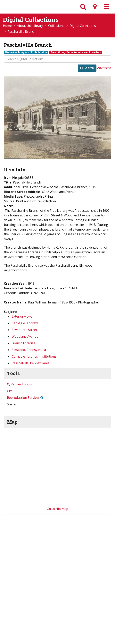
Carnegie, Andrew (25, 323)
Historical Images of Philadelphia (26, 52)
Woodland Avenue (25, 336)
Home (7, 26)
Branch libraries (23, 343)
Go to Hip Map (57, 509)
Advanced (104, 68)
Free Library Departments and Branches (76, 52)
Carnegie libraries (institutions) (35, 356)
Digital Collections (83, 26)
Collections (56, 26)
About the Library (30, 26)
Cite (10, 391)
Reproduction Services (23, 398)
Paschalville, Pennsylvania (31, 363)
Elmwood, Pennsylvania (29, 350)
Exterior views (22, 316)
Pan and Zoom (20, 384)
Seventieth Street (24, 330)
